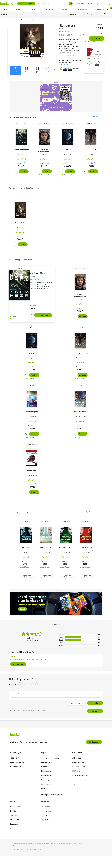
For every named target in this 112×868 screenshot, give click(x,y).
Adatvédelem (46, 784)
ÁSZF (43, 788)
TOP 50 (75, 784)
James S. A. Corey (80, 416)
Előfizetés (107, 14)
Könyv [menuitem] (5, 9)
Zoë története (86, 547)
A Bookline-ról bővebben (51, 758)
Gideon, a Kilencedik (91, 149)
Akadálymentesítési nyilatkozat (53, 795)
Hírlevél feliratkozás (80, 775)
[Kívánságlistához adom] (102, 34)
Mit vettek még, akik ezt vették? (24, 117)
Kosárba (96, 38)
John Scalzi (20, 227)
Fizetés (13, 811)
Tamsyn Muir (91, 154)
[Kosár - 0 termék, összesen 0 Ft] (107, 3)
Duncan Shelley (32, 475)
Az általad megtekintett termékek (24, 188)
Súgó (12, 828)
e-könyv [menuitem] (32, 9)
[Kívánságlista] (97, 3)
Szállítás (14, 815)
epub (24, 51)
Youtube (46, 820)
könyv (26, 522)
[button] (55, 70)
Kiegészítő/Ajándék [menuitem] (104, 9)
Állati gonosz (20, 222)
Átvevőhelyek (15, 820)
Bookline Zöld (47, 762)
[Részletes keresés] (39, 3)
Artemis (68, 149)
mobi (25, 56)
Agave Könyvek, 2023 (64, 31)
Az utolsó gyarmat (66, 547)
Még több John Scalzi (26, 513)
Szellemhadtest (46, 547)
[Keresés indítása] (71, 3)
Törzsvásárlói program (87, 14)
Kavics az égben (32, 412)
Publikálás (95, 703)
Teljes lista (97, 117)
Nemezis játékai (80, 412)
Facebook (46, 807)
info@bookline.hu (17, 762)
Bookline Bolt (16, 767)
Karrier (44, 767)
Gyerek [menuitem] (18, 9)
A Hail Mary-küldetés (21, 149)
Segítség (73, 14)
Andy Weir (21, 154)
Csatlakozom (94, 742)
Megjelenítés (18, 664)
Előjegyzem (26, 576)
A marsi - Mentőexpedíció (44, 150)
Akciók (99, 14)
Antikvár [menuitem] (65, 9)
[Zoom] (43, 55)
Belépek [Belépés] (90, 4)
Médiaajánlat (46, 775)
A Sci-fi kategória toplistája (21, 260)
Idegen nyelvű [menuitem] (82, 9)
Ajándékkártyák (78, 762)
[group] (16, 70)
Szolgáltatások (16, 807)
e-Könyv (21, 123)
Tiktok (45, 815)
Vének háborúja (26, 547)
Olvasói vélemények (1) (78, 35)
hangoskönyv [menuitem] (49, 9)
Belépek (95, 711)
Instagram (47, 811)
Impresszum (46, 771)
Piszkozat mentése (76, 703)
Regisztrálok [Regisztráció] (80, 4)
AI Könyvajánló (26, 3)
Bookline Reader (79, 767)
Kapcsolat (14, 824)
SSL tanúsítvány (17, 846)
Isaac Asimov (32, 416)
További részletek (63, 64)
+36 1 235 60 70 (16, 758)
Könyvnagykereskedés (50, 780)
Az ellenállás (32, 470)
